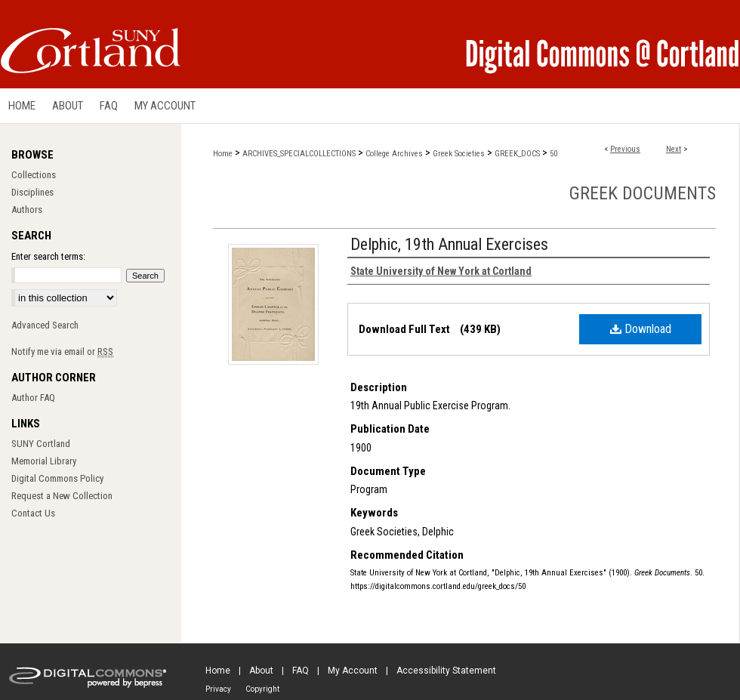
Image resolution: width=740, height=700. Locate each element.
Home (223, 154)
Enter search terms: (48, 256)
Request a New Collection (62, 496)
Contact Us (33, 513)
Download (641, 329)
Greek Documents (643, 193)
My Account (353, 671)
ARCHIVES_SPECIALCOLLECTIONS (299, 154)
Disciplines (32, 192)
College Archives (394, 154)
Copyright (262, 689)
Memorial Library (44, 461)
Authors (27, 210)
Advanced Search (45, 325)
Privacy (218, 689)
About (261, 671)
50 (553, 154)
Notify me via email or (62, 352)
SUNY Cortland (41, 444)
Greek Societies (459, 154)
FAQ (301, 671)
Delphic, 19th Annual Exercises (449, 244)
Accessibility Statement (446, 671)
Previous (625, 149)
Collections (34, 175)
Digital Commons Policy (57, 478)
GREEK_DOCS (517, 154)
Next (674, 149)
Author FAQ (33, 398)
